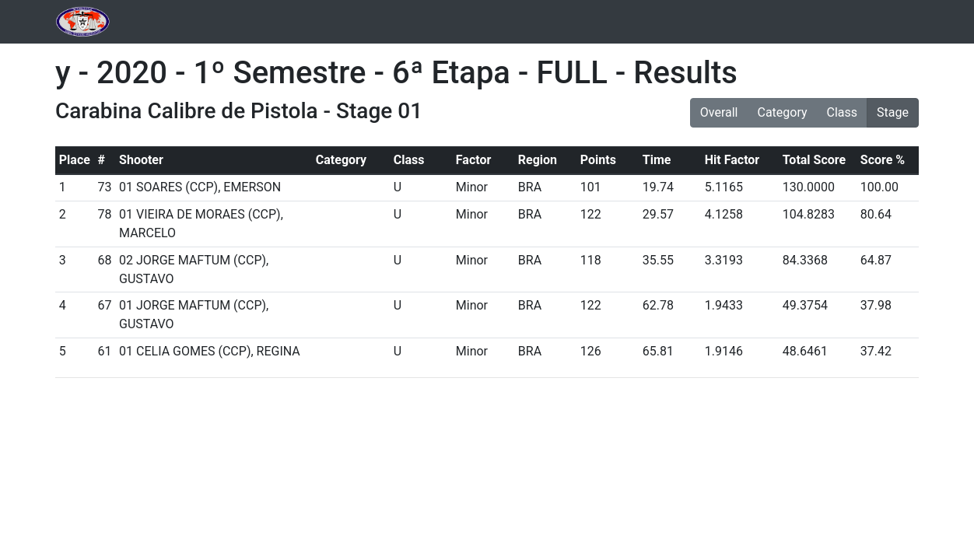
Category (782, 112)
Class (843, 112)
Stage (893, 112)
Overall (719, 112)
